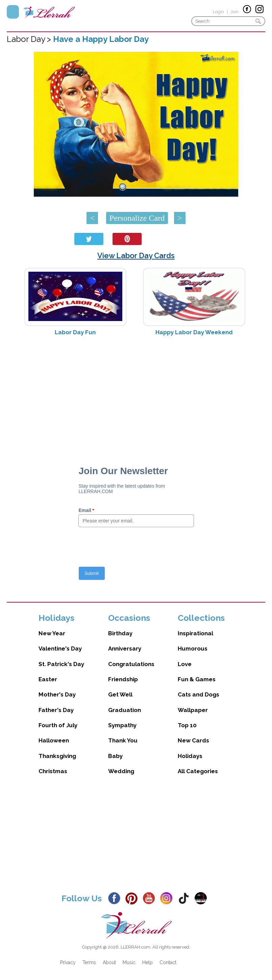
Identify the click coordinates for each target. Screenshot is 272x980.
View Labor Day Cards (136, 255)
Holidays (190, 756)
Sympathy (122, 725)
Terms (89, 962)
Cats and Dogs (199, 694)
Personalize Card (137, 218)
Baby (115, 756)
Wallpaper (193, 710)
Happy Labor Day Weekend (194, 332)
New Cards (193, 740)
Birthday (120, 633)
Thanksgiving (57, 756)
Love (185, 664)
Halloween (54, 740)
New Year (52, 633)
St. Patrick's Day (61, 664)
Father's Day (56, 710)
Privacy (68, 962)
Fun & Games (197, 679)
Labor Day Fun (75, 332)
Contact (168, 962)
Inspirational (195, 633)
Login (218, 12)
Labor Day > (30, 39)
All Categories (198, 771)
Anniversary (125, 648)
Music (129, 962)
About (109, 962)
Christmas (53, 771)
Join (234, 12)
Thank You (123, 740)
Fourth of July (58, 725)
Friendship (123, 679)
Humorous (193, 648)
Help (147, 962)
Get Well (120, 694)
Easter (48, 679)
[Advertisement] (136, 395)
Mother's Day (57, 694)
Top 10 (187, 725)
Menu (13, 12)
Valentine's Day (60, 648)
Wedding (121, 771)
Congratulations (131, 664)
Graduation (125, 710)
